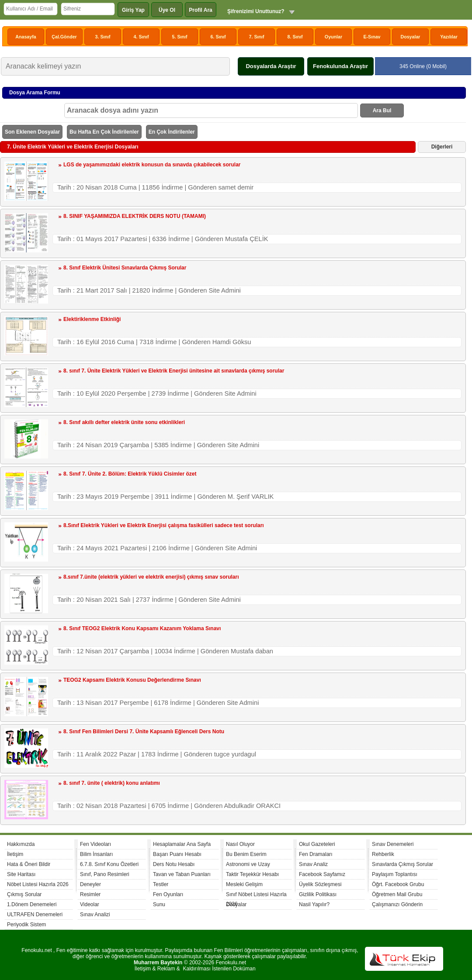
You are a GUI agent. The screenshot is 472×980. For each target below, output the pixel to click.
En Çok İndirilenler (172, 132)
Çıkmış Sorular (24, 894)
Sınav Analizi (95, 914)
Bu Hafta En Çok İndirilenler (104, 132)
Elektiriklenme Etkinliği (92, 319)
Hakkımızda (21, 844)
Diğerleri (442, 147)
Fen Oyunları (168, 894)
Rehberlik (383, 854)
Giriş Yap (133, 10)
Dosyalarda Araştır (271, 66)
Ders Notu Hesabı (174, 864)
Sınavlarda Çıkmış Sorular (403, 864)
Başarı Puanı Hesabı (177, 854)
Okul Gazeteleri (317, 844)
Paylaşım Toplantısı (395, 874)
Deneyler (90, 884)
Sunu (159, 904)
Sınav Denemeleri (393, 844)
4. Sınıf (141, 37)
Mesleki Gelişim (244, 884)
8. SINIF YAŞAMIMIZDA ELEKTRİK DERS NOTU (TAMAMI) (135, 216)
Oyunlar (333, 37)
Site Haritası (21, 874)
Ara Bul (382, 110)
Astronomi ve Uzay (248, 864)
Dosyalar (410, 37)
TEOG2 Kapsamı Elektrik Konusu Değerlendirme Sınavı (132, 680)
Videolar (90, 904)
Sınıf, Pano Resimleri (105, 874)
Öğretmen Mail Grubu (397, 894)
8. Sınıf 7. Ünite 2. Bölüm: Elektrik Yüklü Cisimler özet (130, 474)
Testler (161, 884)
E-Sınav (372, 37)
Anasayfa (26, 37)
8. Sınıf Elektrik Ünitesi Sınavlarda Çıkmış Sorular (125, 268)
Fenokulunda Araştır (340, 66)
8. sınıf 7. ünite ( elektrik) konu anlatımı (112, 783)
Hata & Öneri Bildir (29, 864)
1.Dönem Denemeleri (32, 904)
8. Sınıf (295, 37)
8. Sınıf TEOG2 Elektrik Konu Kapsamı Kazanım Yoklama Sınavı (142, 628)
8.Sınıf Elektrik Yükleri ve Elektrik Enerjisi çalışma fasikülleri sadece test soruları (164, 525)
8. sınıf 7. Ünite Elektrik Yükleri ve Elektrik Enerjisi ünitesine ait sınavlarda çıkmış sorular (174, 371)
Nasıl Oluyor (240, 844)
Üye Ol (167, 10)
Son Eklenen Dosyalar (32, 132)
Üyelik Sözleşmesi (320, 884)
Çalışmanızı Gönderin (397, 904)
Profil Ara (201, 10)
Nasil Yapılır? (314, 904)
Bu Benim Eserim (246, 854)
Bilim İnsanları (96, 854)
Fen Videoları (95, 844)
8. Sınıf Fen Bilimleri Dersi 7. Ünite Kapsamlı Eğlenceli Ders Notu (144, 732)
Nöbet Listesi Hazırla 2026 (38, 884)
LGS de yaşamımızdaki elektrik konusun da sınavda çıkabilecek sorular (152, 165)
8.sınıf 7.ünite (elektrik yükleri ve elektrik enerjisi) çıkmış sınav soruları (151, 577)
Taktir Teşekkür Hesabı (252, 874)
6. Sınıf (218, 37)
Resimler (90, 894)
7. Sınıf (257, 37)
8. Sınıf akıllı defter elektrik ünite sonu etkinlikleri (124, 422)
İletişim (15, 854)
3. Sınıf (103, 37)
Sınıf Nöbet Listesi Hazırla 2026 (256, 895)
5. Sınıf (180, 37)
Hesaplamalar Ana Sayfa (182, 844)
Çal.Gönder (64, 37)
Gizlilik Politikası (318, 894)
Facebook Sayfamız (322, 874)
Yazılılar (449, 37)
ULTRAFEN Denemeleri (35, 914)
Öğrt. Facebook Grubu (398, 884)
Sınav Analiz (313, 864)
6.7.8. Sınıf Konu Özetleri (109, 864)
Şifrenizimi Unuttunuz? (256, 11)
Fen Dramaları (316, 854)
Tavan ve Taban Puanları (182, 874)
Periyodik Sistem (26, 925)
